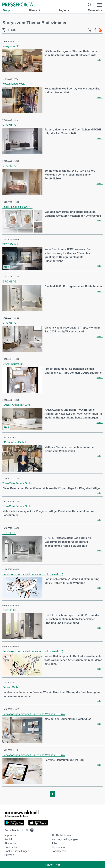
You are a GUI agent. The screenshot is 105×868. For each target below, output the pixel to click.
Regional (64, 10)
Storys (7, 10)
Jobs (54, 843)
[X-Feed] (90, 30)
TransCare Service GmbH (17, 483)
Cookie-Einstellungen (17, 851)
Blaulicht (35, 10)
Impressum (11, 835)
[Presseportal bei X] (26, 830)
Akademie (10, 843)
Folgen (52, 865)
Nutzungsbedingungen (65, 839)
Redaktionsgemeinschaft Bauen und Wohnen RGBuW (34, 714)
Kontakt (9, 839)
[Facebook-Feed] (95, 30)
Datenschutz (12, 847)
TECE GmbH (10, 244)
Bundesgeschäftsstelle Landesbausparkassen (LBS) (33, 574)
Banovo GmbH (11, 687)
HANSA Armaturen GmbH (17, 405)
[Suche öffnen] (90, 5)
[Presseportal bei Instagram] (31, 830)
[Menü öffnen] (100, 5)
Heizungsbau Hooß (14, 84)
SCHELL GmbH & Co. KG (17, 207)
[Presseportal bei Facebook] (22, 830)
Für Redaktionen (61, 835)
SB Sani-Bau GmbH (14, 442)
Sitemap (9, 855)
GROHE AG (9, 125)
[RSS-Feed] (100, 30)
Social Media (59, 851)
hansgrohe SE (11, 46)
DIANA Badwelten (13, 364)
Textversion (58, 847)
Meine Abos (95, 10)
